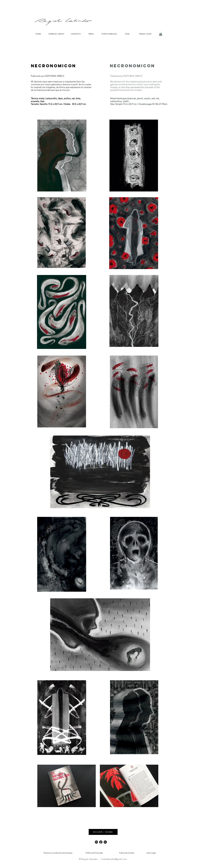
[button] (161, 34)
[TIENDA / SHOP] (145, 34)
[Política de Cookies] (127, 853)
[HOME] (38, 34)
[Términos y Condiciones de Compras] (58, 853)
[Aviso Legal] (151, 853)
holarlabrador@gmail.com (114, 859)
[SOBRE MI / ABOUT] (56, 34)
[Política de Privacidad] (94, 853)
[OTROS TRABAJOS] (109, 34)
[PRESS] (91, 34)
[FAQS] (127, 34)
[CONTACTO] (76, 34)
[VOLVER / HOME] (103, 832)
